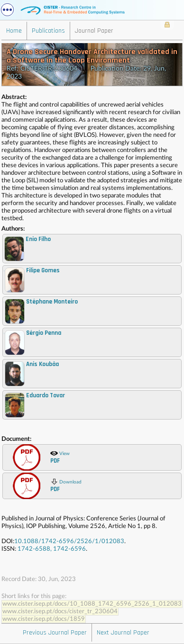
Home (14, 31)
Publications (48, 31)
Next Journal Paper (123, 633)
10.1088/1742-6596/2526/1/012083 (69, 541)
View (60, 457)
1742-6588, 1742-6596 (52, 549)
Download (66, 485)
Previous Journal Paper (55, 633)
